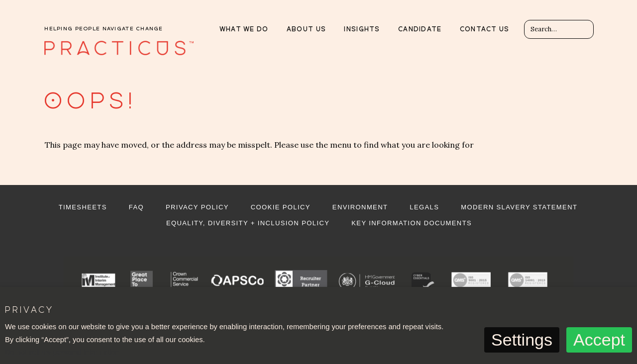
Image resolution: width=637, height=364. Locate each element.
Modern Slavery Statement (519, 207)
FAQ (136, 207)
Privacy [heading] (29, 311)
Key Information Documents (412, 223)
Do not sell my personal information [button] (62, 352)
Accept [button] (599, 340)
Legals (424, 207)
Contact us (485, 30)
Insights (362, 30)
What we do (244, 30)
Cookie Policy (281, 207)
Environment (360, 207)
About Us (306, 30)
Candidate (420, 30)
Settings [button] (522, 340)
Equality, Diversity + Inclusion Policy (248, 223)
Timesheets (83, 207)
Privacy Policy (197, 207)
